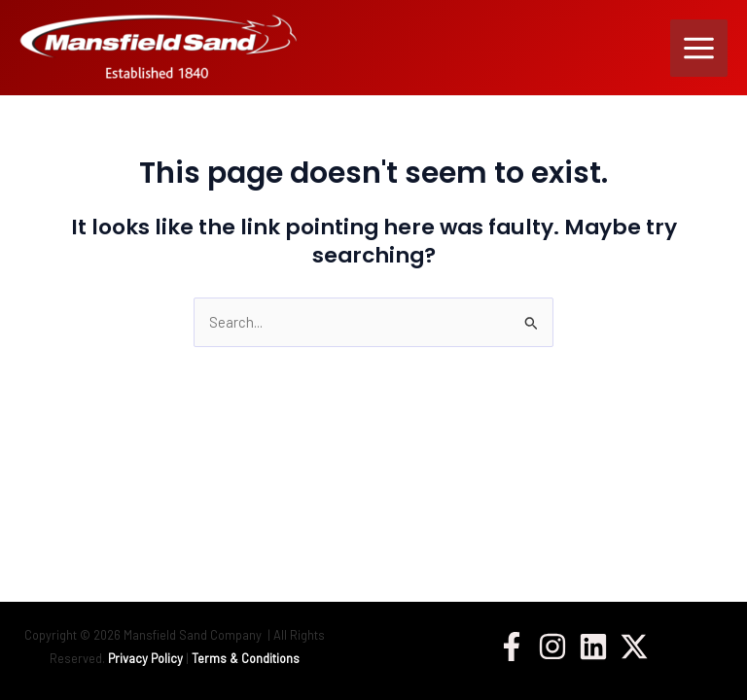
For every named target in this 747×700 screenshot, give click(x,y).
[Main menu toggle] (699, 48)
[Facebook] (512, 647)
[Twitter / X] (634, 647)
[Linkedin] (593, 647)
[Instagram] (552, 647)
